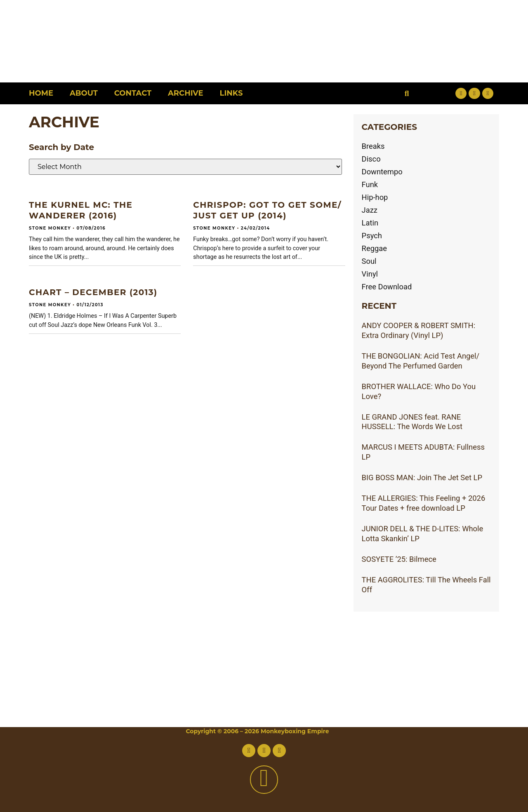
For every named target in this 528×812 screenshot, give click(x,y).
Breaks (373, 146)
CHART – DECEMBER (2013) (93, 292)
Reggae (375, 248)
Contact (133, 93)
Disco (371, 159)
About (84, 93)
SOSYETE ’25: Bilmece (399, 559)
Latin (370, 223)
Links (231, 93)
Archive (185, 93)
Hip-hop (375, 197)
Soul (369, 261)
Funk (370, 184)
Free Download (387, 287)
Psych (372, 236)
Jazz (370, 210)
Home (41, 93)
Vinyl (370, 274)
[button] (407, 93)
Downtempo (382, 172)
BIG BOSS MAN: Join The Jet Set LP (422, 478)
